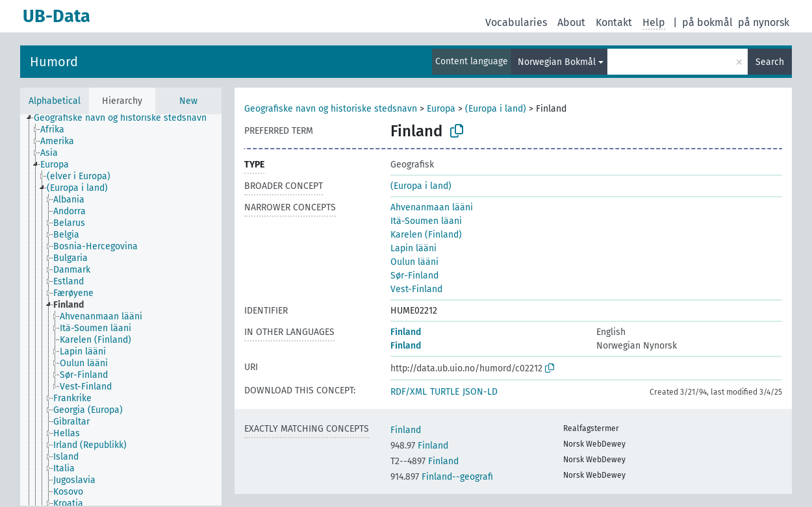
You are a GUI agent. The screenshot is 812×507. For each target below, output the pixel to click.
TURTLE (445, 392)
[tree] (121, 310)
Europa (441, 109)
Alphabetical (55, 101)
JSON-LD (480, 392)
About (571, 22)
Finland (406, 332)
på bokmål (707, 22)
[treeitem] (126, 118)
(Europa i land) (496, 109)
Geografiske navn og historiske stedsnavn (331, 109)
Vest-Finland (416, 289)
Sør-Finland (414, 276)
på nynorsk (764, 22)
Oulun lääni (414, 262)
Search (770, 62)
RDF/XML (409, 392)
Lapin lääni (413, 248)
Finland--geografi (442, 477)
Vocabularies (516, 22)
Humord (54, 62)
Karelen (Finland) (426, 235)
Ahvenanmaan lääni (432, 207)
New (188, 101)
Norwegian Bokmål (557, 62)
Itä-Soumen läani (426, 221)
